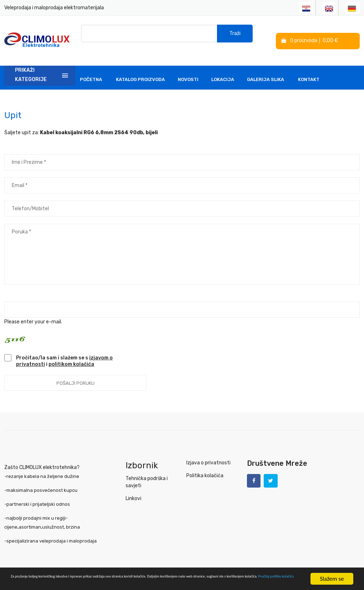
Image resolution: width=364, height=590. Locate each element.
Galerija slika (266, 69)
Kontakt (309, 69)
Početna (91, 69)
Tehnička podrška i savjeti (146, 472)
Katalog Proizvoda (140, 69)
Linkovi (133, 488)
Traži (235, 36)
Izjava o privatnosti (207, 452)
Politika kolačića (204, 465)
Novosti (188, 69)
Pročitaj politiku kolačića (161, 582)
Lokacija (223, 69)
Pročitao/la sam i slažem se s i (64, 351)
